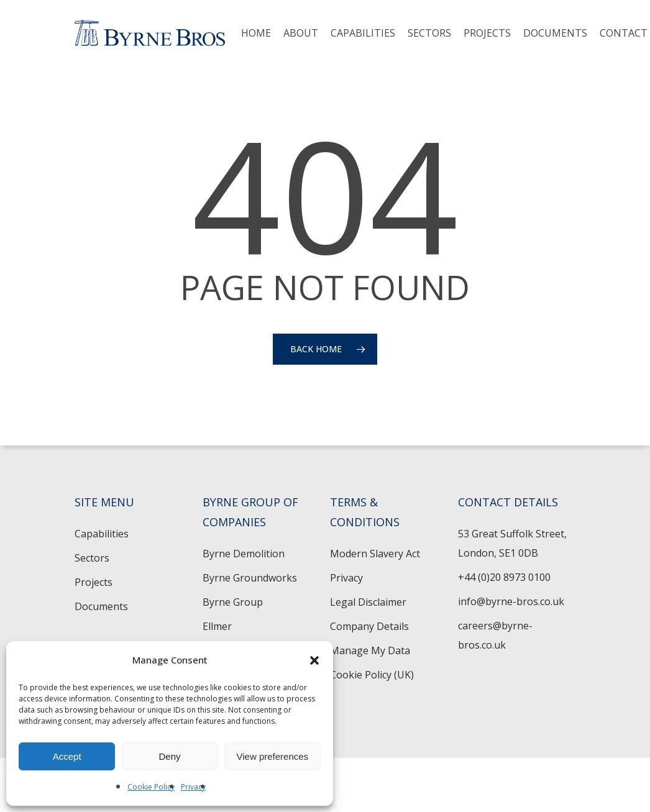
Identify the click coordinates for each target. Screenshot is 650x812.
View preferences (273, 756)
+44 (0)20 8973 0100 (504, 577)
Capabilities (102, 534)
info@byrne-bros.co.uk (511, 601)
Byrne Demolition (244, 554)
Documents (101, 606)
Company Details (369, 626)
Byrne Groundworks (250, 578)
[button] (314, 660)
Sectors (92, 558)
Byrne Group (233, 602)
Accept (67, 756)
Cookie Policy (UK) (372, 675)
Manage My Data (370, 650)
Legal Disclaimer (368, 602)
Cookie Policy (151, 787)
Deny (169, 756)
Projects (94, 582)
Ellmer (217, 626)
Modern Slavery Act (375, 554)
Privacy (193, 787)
